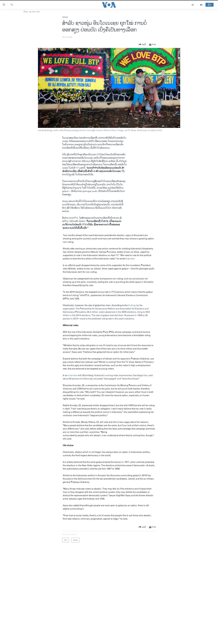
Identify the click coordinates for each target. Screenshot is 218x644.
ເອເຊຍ (65, 17)
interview (73, 375)
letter (132, 259)
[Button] (142, 45)
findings (132, 305)
